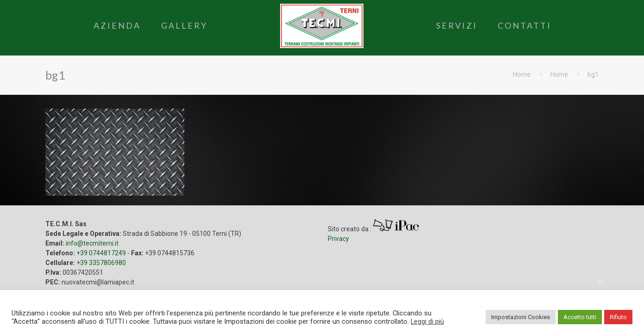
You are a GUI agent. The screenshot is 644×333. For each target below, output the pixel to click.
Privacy (338, 239)
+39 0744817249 (101, 253)
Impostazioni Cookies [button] (521, 317)
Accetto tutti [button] (580, 317)
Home (522, 74)
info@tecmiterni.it (92, 243)
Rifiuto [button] (618, 317)
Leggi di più (427, 321)
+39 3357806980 (101, 263)
